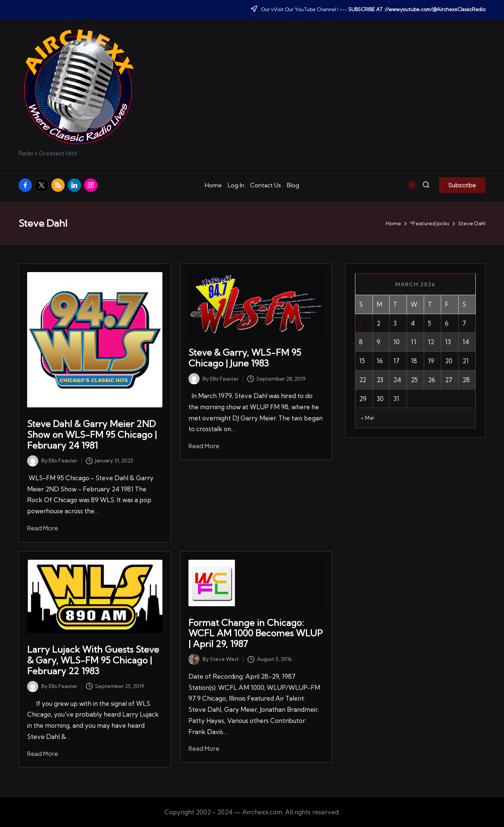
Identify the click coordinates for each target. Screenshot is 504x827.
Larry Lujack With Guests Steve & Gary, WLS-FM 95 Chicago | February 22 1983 (93, 660)
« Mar (368, 418)
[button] (462, 185)
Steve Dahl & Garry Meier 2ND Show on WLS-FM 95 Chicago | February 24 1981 (92, 435)
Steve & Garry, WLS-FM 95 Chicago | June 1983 (245, 358)
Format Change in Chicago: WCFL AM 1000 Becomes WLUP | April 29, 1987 (256, 633)
